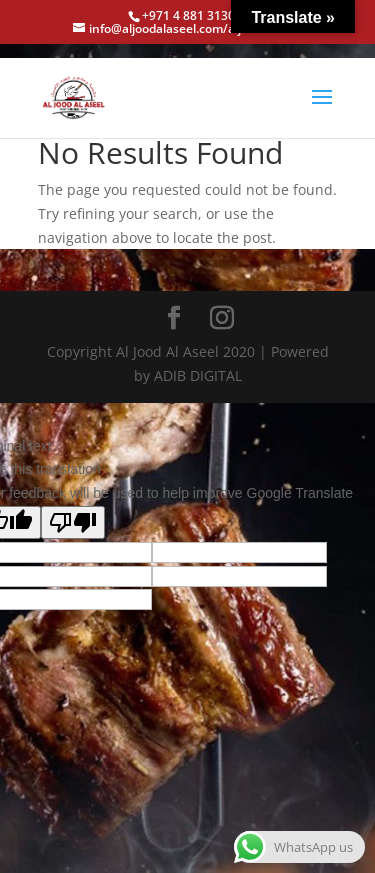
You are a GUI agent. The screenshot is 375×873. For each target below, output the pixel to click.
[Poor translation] (73, 522)
